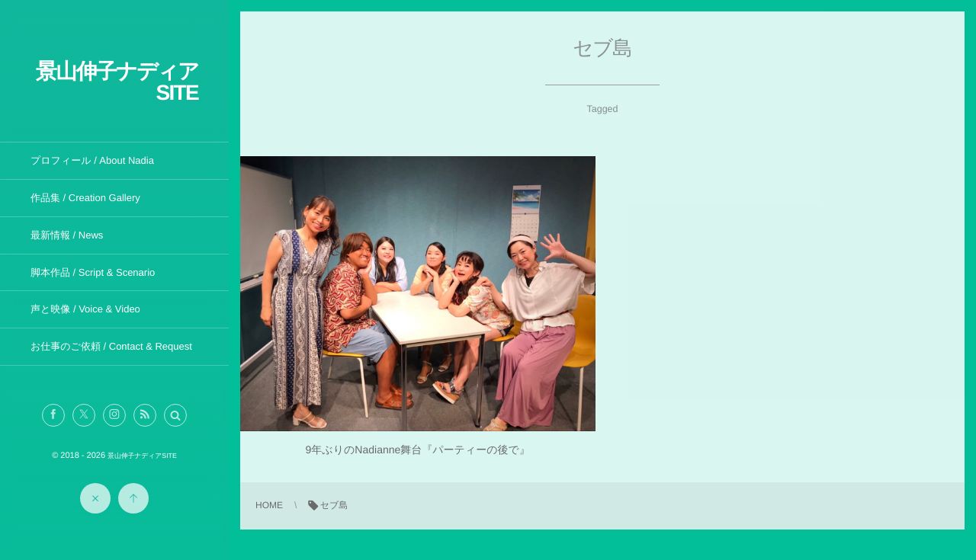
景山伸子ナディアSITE (117, 82)
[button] (175, 415)
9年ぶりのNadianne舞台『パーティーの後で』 (418, 450)
